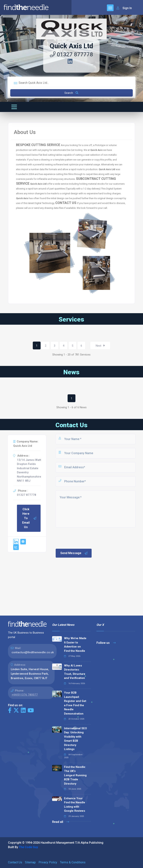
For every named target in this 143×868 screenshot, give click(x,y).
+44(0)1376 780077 (25, 695)
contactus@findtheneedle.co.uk (33, 652)
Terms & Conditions (73, 862)
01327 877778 (71, 54)
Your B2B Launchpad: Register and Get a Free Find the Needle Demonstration (75, 703)
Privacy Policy (48, 862)
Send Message (74, 553)
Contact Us (15, 862)
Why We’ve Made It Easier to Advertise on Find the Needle (75, 645)
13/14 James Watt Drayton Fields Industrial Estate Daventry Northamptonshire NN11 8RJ (29, 470)
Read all (61, 822)
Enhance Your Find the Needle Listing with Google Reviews (75, 805)
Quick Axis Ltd (71, 46)
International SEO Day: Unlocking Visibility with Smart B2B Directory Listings (76, 739)
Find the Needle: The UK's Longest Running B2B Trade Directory (75, 775)
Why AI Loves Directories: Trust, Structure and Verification (75, 672)
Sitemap (30, 862)
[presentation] (83, 538)
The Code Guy (28, 847)
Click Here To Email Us (29, 518)
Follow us (106, 643)
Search (71, 93)
